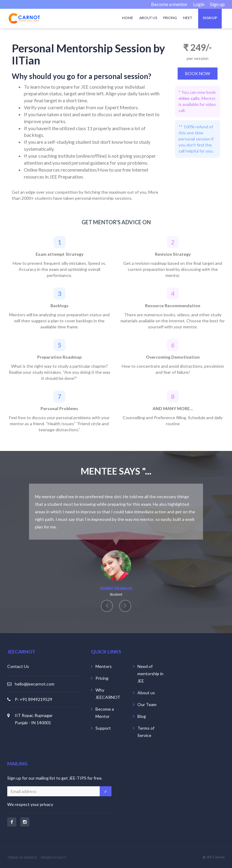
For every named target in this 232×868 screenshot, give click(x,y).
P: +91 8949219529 (34, 699)
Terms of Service (146, 732)
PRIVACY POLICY (53, 857)
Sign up (217, 4)
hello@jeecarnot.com (35, 684)
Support (103, 728)
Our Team (147, 704)
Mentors (104, 666)
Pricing (170, 18)
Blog (142, 716)
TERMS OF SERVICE (22, 857)
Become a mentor (169, 4)
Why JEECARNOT (108, 694)
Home (128, 18)
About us (148, 18)
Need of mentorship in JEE (150, 674)
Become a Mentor (105, 713)
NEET (188, 18)
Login (199, 4)
